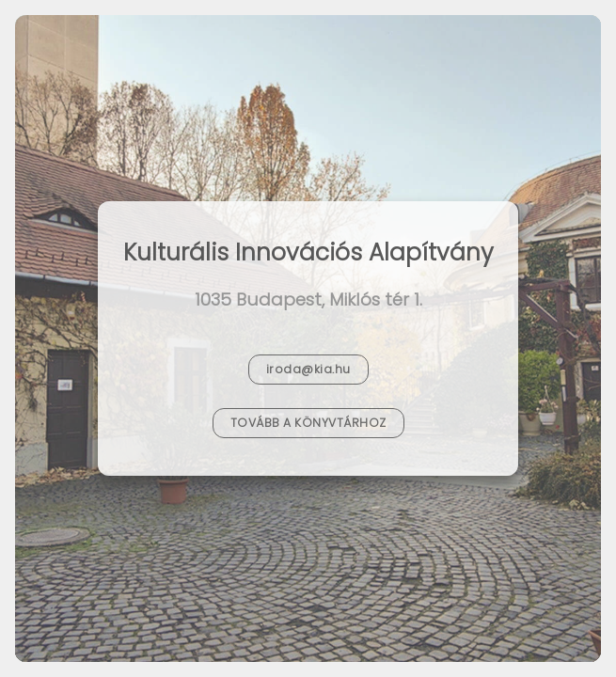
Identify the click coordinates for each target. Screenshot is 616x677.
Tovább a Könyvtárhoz (308, 423)
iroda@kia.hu (308, 369)
